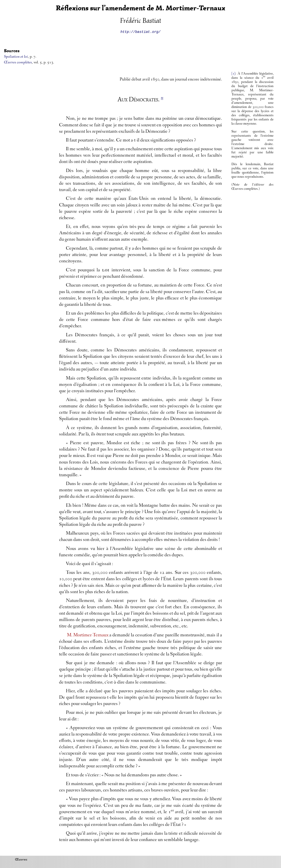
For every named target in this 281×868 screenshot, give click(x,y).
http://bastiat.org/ (140, 32)
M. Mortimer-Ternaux (88, 635)
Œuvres (21, 859)
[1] (233, 74)
